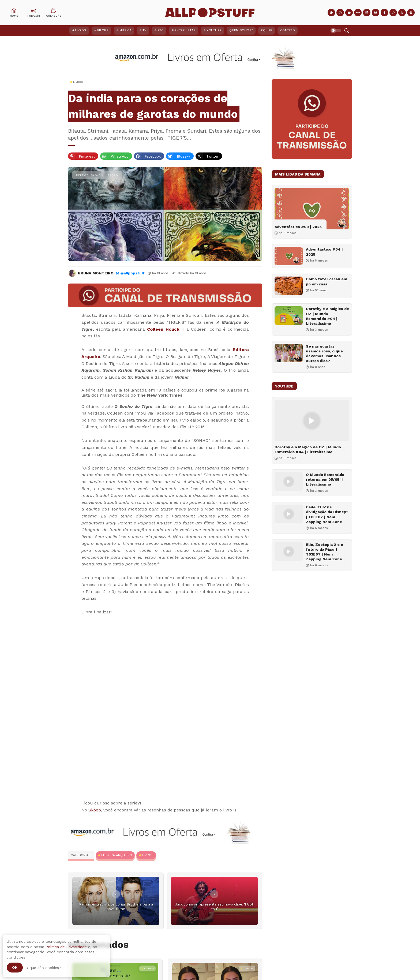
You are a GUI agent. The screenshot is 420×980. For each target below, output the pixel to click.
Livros (81, 30)
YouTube (214, 30)
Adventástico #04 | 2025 (324, 252)
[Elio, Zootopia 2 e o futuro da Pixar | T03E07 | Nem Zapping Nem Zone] (289, 551)
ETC (161, 30)
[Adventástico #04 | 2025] (289, 256)
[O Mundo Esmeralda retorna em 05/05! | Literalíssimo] (289, 481)
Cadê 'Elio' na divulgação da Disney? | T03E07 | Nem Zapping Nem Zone (327, 514)
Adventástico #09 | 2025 (298, 227)
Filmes (103, 30)
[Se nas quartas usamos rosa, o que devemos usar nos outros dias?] (289, 353)
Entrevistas (185, 30)
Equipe (267, 30)
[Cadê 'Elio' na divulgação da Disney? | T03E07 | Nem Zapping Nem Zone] (289, 514)
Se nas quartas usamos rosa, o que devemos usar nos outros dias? (324, 354)
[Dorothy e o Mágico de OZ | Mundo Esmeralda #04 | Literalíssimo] (289, 316)
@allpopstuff (132, 273)
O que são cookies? (43, 968)
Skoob (95, 810)
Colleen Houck (163, 329)
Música (125, 30)
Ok (15, 967)
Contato (288, 30)
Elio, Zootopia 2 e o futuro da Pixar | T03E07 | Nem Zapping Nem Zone (325, 552)
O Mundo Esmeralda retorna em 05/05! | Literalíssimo (325, 479)
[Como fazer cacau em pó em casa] (289, 286)
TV (145, 30)
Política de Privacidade (66, 947)
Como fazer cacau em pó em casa (327, 281)
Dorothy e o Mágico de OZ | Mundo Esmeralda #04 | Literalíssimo (327, 316)
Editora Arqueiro (117, 855)
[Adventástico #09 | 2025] (312, 209)
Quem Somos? (241, 30)
